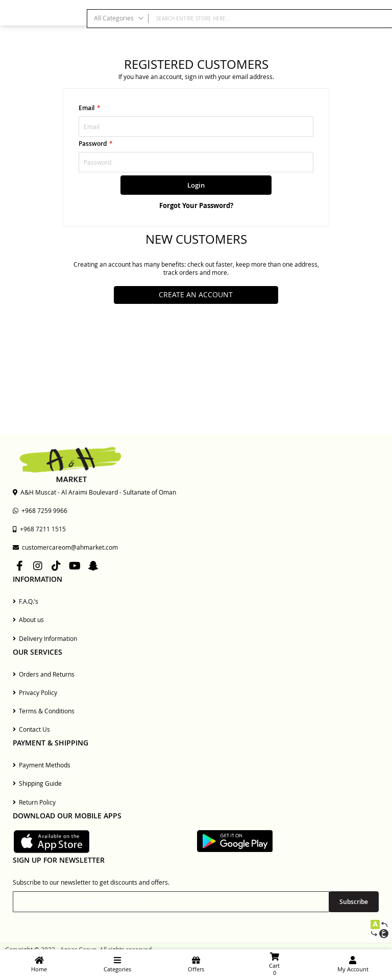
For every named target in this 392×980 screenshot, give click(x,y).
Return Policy (34, 802)
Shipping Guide (37, 783)
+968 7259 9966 (40, 510)
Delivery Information (45, 638)
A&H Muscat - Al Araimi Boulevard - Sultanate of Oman (94, 492)
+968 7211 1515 (39, 529)
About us (28, 620)
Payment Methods (42, 765)
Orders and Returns (44, 674)
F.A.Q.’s (26, 601)
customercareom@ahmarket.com (65, 547)
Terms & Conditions (44, 711)
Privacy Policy (35, 692)
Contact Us (31, 729)
